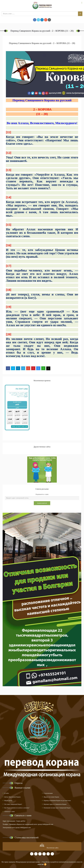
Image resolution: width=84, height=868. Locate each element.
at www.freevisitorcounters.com (36, 848)
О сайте (7, 793)
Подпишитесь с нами (42, 494)
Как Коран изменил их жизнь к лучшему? (17, 808)
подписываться (42, 503)
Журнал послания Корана (51, 797)
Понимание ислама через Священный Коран (57, 808)
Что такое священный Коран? (13, 804)
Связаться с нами (9, 811)
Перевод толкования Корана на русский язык (57, 800)
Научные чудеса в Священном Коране (55, 804)
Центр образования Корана (12, 797)
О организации (48, 793)
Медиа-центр (8, 800)
